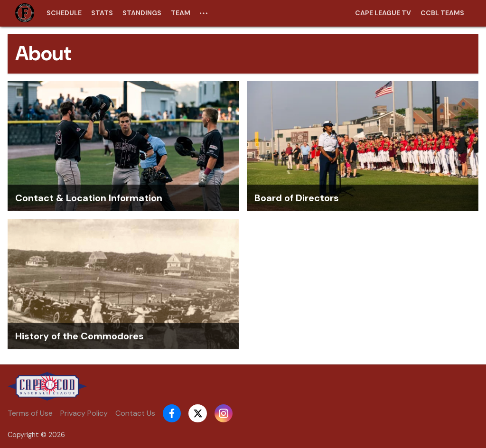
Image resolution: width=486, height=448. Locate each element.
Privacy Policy (84, 413)
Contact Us (135, 413)
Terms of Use (30, 413)
